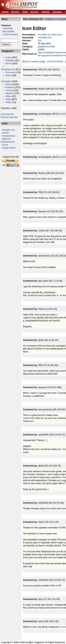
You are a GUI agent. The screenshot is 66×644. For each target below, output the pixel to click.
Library (9, 90)
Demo (8, 63)
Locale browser (9, 34)
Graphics (10, 87)
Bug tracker (7, 31)
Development (8, 69)
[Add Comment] (55, 61)
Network (10, 93)
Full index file (7, 114)
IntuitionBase (9, 136)
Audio (8, 57)
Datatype (10, 60)
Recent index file (9, 117)
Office (8, 96)
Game (8, 84)
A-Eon (5, 145)
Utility (8, 99)
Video (8, 102)
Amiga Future (9, 148)
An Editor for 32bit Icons (50, 35)
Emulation (7, 81)
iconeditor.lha (45, 38)
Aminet (5, 133)
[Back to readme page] (34, 61)
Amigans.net (8, 130)
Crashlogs (7, 28)
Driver (8, 75)
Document (10, 72)
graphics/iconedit (46, 46)
